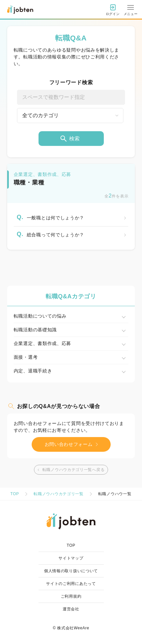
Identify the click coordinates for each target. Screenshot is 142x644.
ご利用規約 (71, 596)
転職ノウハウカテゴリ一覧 (58, 494)
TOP (15, 494)
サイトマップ (71, 558)
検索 (70, 139)
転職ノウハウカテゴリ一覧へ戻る (70, 470)
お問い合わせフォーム (73, 444)
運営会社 (71, 609)
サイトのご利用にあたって (71, 584)
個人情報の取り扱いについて (71, 571)
